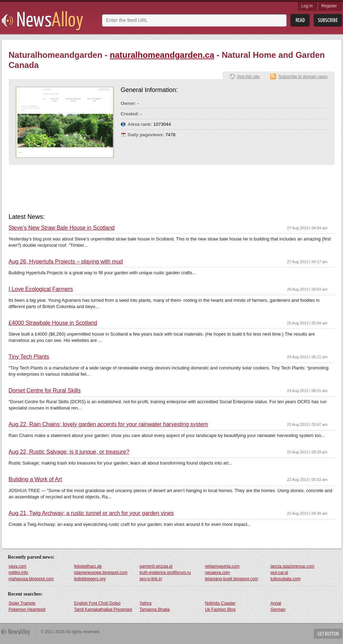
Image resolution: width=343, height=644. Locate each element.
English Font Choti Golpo (97, 603)
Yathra (146, 603)
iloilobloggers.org (90, 579)
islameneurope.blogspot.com (101, 573)
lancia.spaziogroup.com (293, 566)
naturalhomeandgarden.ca (162, 55)
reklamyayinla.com (222, 566)
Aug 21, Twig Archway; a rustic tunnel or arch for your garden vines (91, 513)
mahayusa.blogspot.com (31, 579)
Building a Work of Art (36, 480)
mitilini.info (18, 573)
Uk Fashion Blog (220, 609)
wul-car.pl (279, 573)
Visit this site (248, 77)
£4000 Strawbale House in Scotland (53, 323)
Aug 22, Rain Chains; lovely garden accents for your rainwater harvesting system (108, 424)
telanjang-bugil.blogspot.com (232, 579)
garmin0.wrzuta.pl (156, 566)
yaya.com (18, 566)
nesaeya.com (217, 573)
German (278, 609)
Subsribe (328, 20)
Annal (276, 603)
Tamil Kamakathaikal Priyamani (103, 609)
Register (329, 6)
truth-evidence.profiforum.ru (165, 573)
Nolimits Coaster (220, 603)
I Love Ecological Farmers (41, 289)
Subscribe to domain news (303, 77)
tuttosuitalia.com (286, 579)
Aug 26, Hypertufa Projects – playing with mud (66, 262)
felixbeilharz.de (88, 566)
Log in (307, 6)
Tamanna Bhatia (155, 609)
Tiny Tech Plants (29, 357)
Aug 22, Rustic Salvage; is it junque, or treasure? (69, 452)
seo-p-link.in (151, 579)
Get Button (328, 634)
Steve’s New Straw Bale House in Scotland (62, 228)
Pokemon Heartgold (27, 609)
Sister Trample (22, 603)
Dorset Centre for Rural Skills (45, 391)
